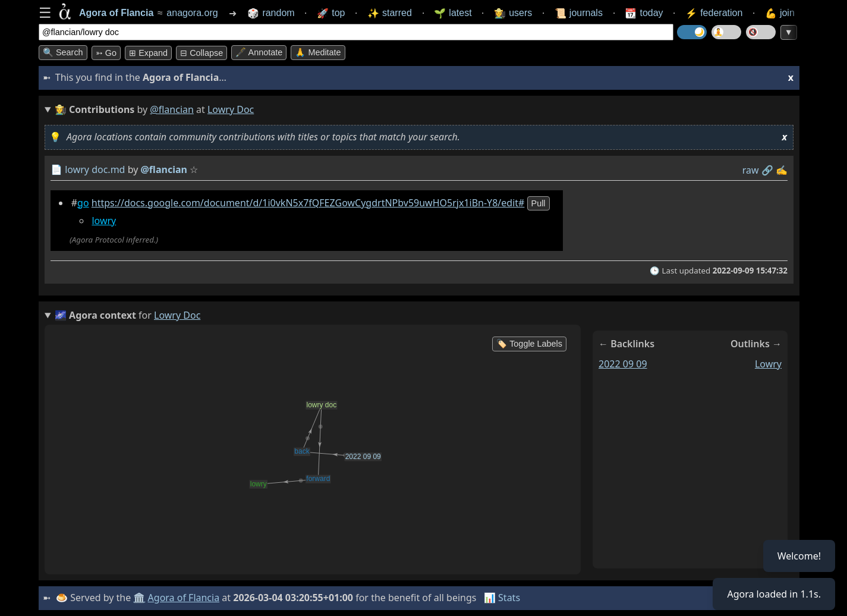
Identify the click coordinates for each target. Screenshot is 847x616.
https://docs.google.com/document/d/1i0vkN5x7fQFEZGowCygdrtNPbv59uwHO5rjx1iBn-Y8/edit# (308, 203)
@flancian (172, 109)
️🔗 (767, 170)
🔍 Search (63, 52)
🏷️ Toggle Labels (529, 344)
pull (539, 203)
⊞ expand (148, 53)
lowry (104, 221)
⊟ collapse (201, 53)
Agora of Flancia (184, 598)
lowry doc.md (95, 169)
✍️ (782, 170)
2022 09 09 (623, 364)
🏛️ (139, 598)
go (83, 203)
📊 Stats (502, 598)
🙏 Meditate (318, 52)
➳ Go (106, 53)
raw (751, 170)
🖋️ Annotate (259, 52)
